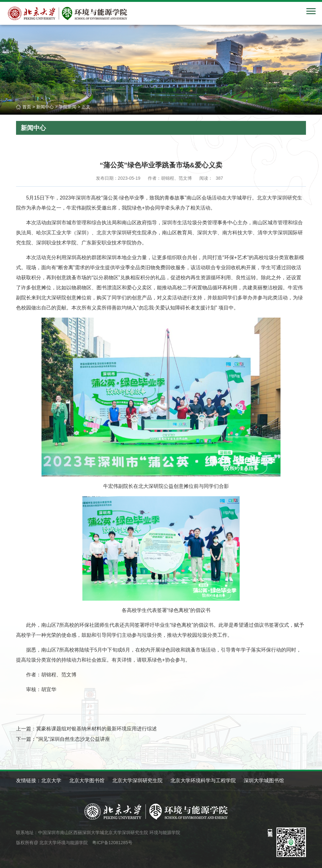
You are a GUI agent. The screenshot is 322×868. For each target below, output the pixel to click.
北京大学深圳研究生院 (137, 781)
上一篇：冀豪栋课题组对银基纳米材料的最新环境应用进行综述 (86, 729)
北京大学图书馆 (87, 781)
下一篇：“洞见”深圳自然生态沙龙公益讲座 (63, 739)
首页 (27, 107)
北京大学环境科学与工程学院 (203, 781)
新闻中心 (45, 107)
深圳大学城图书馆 (264, 781)
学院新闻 (68, 107)
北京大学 (51, 781)
